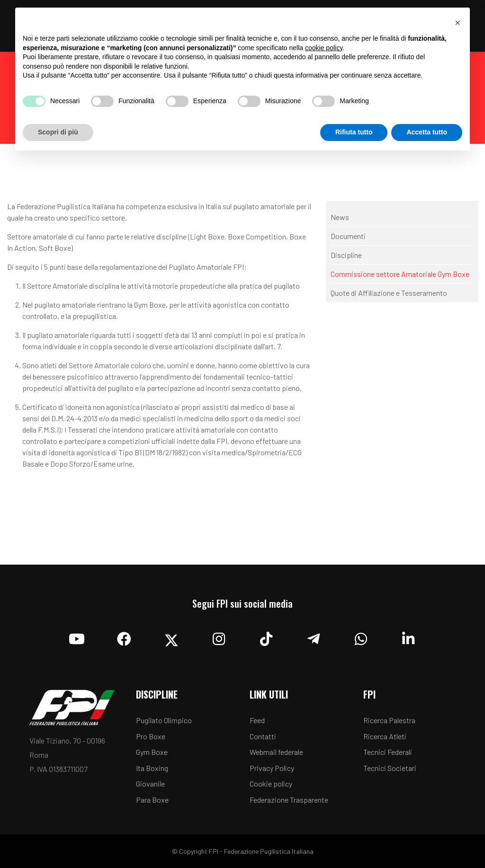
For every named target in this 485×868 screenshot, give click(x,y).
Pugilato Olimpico (164, 720)
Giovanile (150, 784)
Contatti (263, 736)
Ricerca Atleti (385, 736)
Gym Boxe (152, 752)
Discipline (346, 255)
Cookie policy (271, 784)
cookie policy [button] (324, 48)
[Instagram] (219, 637)
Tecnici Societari (390, 768)
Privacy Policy (272, 768)
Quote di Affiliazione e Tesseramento (389, 293)
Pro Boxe (151, 736)
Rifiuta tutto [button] (354, 132)
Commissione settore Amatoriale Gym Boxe (400, 274)
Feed (257, 720)
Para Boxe (152, 800)
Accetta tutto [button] (427, 132)
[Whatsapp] (361, 637)
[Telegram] (314, 637)
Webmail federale (276, 752)
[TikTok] (266, 637)
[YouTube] (77, 637)
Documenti (348, 236)
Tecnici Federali (388, 752)
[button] (458, 23)
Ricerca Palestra (389, 720)
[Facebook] (124, 637)
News (340, 217)
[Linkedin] (408, 637)
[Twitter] (171, 637)
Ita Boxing (152, 768)
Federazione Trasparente (289, 800)
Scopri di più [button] (58, 132)
